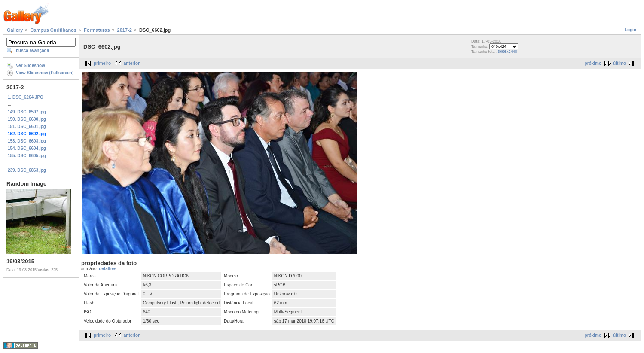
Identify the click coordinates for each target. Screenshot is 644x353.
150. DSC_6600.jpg (27, 119)
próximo (593, 63)
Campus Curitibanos (53, 30)
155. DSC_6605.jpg (27, 156)
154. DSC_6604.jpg (27, 148)
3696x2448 (507, 52)
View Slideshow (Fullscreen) (45, 73)
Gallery (15, 30)
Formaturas (97, 30)
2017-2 (125, 30)
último (620, 63)
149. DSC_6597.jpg (27, 112)
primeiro (102, 63)
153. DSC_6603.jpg (27, 141)
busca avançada (32, 50)
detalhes (108, 269)
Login (630, 30)
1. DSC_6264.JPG (26, 97)
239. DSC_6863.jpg (27, 170)
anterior (132, 63)
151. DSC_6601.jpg (27, 126)
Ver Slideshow (31, 65)
